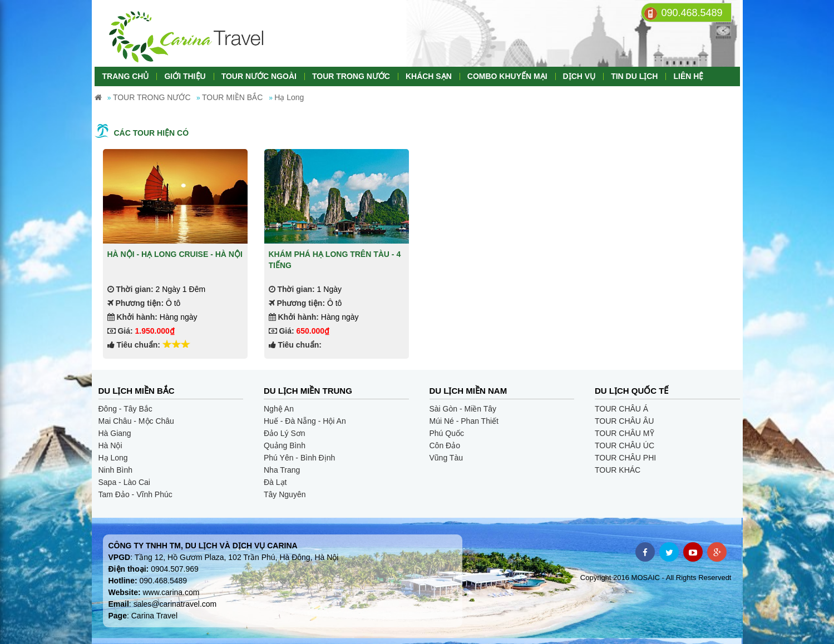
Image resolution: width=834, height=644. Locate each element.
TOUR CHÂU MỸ (625, 433)
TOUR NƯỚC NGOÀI (259, 76)
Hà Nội (110, 445)
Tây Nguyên (285, 494)
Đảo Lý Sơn (285, 433)
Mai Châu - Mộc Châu (136, 421)
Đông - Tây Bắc (125, 409)
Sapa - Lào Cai (124, 482)
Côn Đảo (445, 445)
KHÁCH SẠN (429, 76)
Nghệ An (279, 409)
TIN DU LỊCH (634, 76)
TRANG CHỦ (126, 76)
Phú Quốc (447, 433)
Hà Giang (115, 433)
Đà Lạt (275, 482)
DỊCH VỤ (579, 76)
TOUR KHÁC (618, 470)
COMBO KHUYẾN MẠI (507, 76)
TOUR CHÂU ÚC (625, 445)
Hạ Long (113, 458)
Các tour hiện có (152, 133)
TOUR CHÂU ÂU (624, 421)
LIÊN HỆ (688, 76)
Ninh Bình (115, 470)
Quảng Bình (285, 445)
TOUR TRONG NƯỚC (351, 76)
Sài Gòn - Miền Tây (463, 409)
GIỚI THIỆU (185, 76)
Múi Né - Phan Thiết (464, 421)
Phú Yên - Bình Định (299, 458)
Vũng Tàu (446, 458)
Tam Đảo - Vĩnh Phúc (135, 494)
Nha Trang (282, 470)
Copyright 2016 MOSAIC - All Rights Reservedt (656, 578)
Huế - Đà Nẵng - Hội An (305, 421)
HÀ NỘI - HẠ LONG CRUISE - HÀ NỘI (175, 254)
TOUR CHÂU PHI (625, 458)
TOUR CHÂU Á (621, 409)
